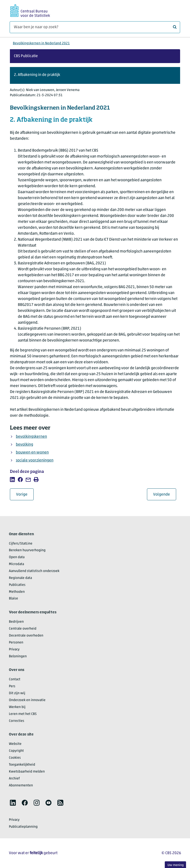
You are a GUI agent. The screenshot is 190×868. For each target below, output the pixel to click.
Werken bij (17, 707)
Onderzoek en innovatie (27, 700)
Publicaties (17, 585)
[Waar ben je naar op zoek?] (95, 27)
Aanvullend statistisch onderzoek (34, 571)
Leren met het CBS (23, 714)
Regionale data (20, 578)
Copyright (16, 751)
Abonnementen (21, 786)
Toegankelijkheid (22, 765)
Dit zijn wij (17, 693)
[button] (95, 75)
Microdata (16, 564)
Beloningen (18, 656)
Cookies (15, 758)
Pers (12, 686)
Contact (15, 679)
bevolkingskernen (31, 437)
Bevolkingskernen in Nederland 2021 (41, 43)
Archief (14, 779)
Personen (16, 643)
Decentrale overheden (26, 636)
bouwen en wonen (32, 453)
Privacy (14, 650)
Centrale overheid (23, 629)
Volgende (165, 494)
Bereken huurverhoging (27, 550)
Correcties (17, 721)
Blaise (13, 599)
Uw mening (176, 865)
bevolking (24, 445)
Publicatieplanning (23, 827)
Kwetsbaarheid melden (27, 772)
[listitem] (12, 480)
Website (15, 744)
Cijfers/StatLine (21, 544)
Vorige (25, 494)
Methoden (17, 592)
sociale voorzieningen (35, 460)
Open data (17, 557)
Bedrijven (16, 622)
